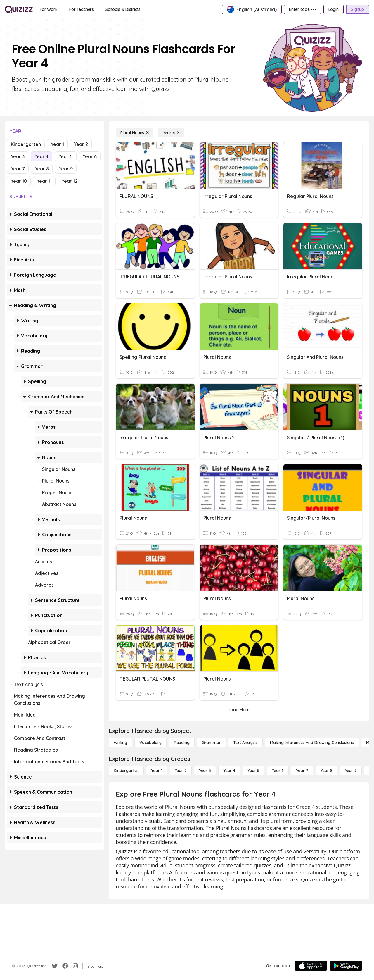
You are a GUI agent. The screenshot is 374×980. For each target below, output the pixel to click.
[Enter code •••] (302, 9)
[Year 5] (253, 771)
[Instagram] (75, 966)
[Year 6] (278, 771)
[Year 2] (181, 771)
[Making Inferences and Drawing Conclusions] (312, 743)
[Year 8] (327, 771)
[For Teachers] (82, 9)
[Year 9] (351, 771)
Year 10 (19, 181)
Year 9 (66, 169)
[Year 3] (205, 771)
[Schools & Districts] (123, 9)
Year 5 (66, 156)
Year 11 (44, 181)
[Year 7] (302, 771)
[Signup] (358, 9)
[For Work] (49, 9)
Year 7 (18, 169)
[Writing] (120, 743)
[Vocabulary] (150, 743)
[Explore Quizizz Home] (19, 9)
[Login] (334, 9)
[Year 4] (171, 133)
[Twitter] (55, 966)
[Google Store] (346, 966)
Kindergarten (26, 144)
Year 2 (81, 144)
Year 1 (57, 144)
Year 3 (18, 156)
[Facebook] (65, 966)
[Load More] (239, 710)
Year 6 (90, 156)
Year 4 (41, 156)
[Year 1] (157, 771)
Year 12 (70, 181)
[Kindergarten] (126, 771)
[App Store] (311, 966)
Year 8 (42, 169)
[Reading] (182, 743)
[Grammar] (211, 743)
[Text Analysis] (245, 743)
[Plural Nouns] (135, 133)
